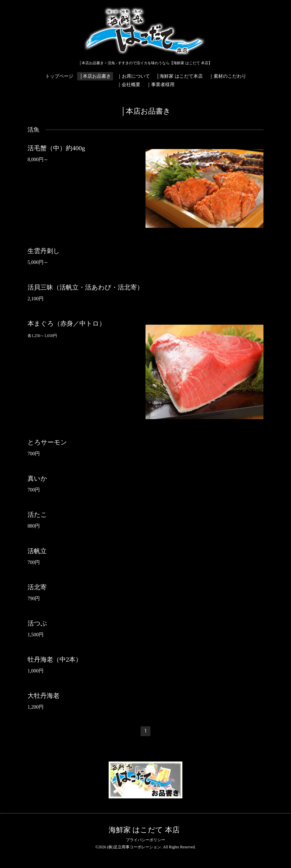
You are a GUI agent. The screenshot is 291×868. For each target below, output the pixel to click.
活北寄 (37, 587)
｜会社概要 (129, 84)
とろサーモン (47, 442)
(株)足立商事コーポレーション (134, 847)
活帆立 (37, 551)
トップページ (59, 76)
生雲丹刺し (44, 251)
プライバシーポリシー (145, 840)
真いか (37, 479)
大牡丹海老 (44, 696)
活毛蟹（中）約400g (56, 148)
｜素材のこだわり (228, 76)
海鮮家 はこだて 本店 (144, 830)
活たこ (37, 515)
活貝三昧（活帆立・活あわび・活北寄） (85, 287)
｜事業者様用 (160, 84)
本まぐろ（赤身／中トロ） (66, 324)
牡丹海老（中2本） (55, 660)
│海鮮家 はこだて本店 (179, 76)
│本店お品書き (95, 76)
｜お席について (134, 76)
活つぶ (37, 623)
